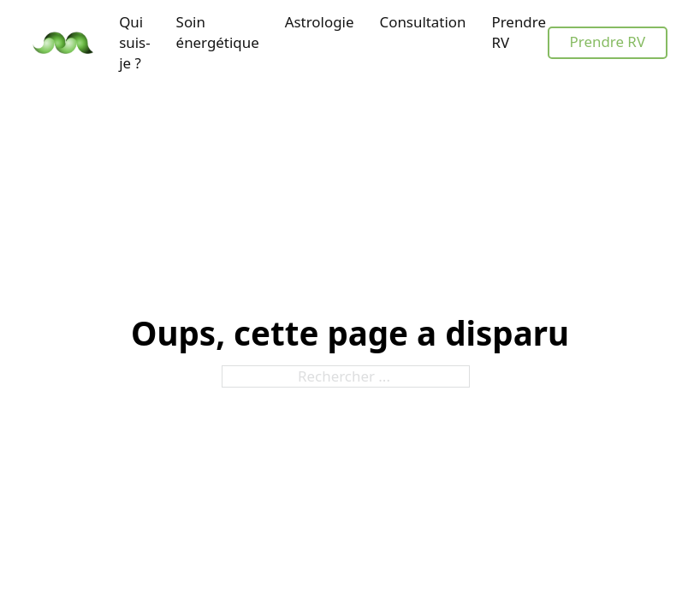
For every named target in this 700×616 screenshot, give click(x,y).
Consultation (422, 22)
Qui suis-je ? (134, 42)
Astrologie (320, 22)
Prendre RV (518, 32)
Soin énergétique (218, 32)
